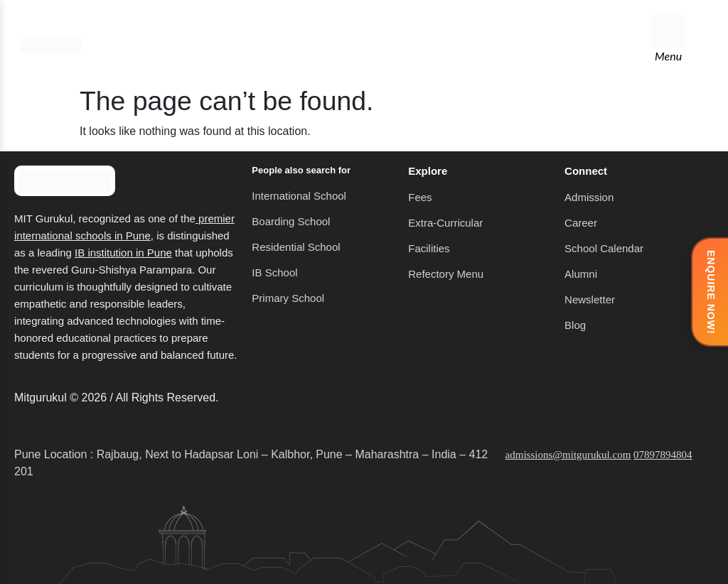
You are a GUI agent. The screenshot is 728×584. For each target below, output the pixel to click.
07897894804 (663, 455)
